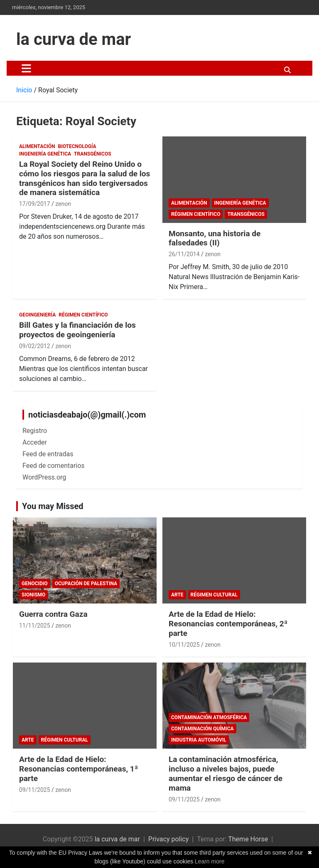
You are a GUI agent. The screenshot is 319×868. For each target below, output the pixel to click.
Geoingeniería (37, 315)
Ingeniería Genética (45, 154)
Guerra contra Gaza (53, 614)
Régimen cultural (214, 595)
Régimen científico (196, 214)
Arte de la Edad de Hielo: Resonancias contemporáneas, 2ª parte (228, 624)
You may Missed (53, 506)
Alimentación (37, 146)
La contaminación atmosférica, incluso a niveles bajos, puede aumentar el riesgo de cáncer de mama (226, 773)
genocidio (35, 584)
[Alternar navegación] (26, 68)
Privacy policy (169, 839)
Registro (35, 431)
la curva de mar (74, 39)
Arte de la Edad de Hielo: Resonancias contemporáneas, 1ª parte (79, 769)
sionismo (33, 595)
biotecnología (77, 146)
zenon (63, 204)
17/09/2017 (35, 204)
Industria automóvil (199, 740)
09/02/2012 (35, 346)
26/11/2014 (184, 254)
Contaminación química (202, 729)
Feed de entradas (48, 454)
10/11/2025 (184, 645)
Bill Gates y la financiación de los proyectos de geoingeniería (77, 330)
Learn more (210, 861)
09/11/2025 (35, 790)
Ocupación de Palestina (86, 584)
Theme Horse (248, 839)
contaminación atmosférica (209, 717)
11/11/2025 (35, 626)
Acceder (35, 442)
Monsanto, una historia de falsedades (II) (215, 238)
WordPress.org (44, 477)
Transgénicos (92, 154)
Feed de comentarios (54, 466)
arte (177, 595)
